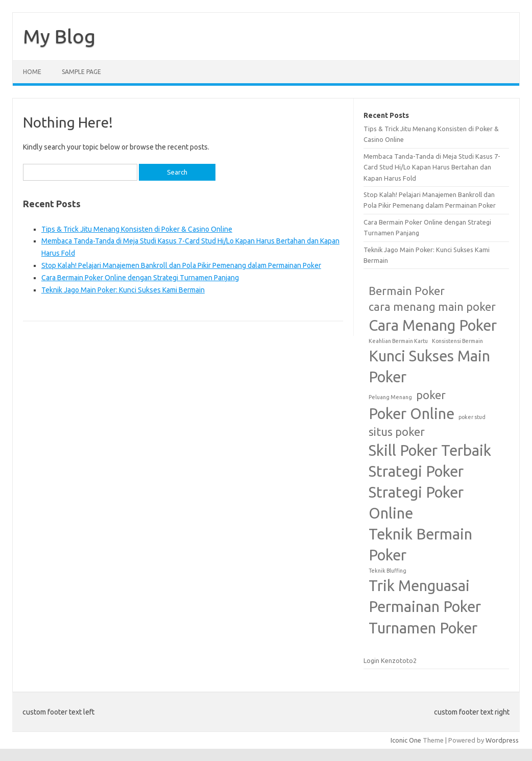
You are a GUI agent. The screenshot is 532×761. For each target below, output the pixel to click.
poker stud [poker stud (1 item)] (472, 417)
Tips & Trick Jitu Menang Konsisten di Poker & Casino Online (137, 229)
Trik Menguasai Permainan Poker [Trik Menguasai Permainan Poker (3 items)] (425, 596)
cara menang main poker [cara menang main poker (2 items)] (432, 307)
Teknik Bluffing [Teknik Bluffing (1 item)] (388, 571)
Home (32, 72)
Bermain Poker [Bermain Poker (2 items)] (407, 291)
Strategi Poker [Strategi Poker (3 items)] (416, 471)
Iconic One (406, 740)
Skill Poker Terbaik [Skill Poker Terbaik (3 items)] (430, 450)
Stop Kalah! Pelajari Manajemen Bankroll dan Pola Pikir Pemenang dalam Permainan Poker (181, 265)
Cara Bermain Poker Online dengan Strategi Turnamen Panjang (140, 278)
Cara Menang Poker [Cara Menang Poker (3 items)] (433, 325)
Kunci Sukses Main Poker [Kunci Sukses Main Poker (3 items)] (429, 366)
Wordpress (502, 740)
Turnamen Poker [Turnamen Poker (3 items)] (423, 628)
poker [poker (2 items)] (431, 395)
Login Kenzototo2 (390, 660)
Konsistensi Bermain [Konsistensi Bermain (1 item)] (457, 341)
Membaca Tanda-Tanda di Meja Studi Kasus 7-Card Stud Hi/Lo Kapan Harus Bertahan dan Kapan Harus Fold (432, 167)
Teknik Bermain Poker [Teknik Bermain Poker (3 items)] (420, 545)
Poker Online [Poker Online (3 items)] (412, 414)
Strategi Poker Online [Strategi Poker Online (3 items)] (416, 503)
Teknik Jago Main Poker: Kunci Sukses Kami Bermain (123, 290)
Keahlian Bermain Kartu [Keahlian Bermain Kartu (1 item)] (398, 341)
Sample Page (81, 72)
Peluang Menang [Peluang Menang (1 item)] (390, 397)
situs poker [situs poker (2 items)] (397, 432)
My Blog (59, 36)
